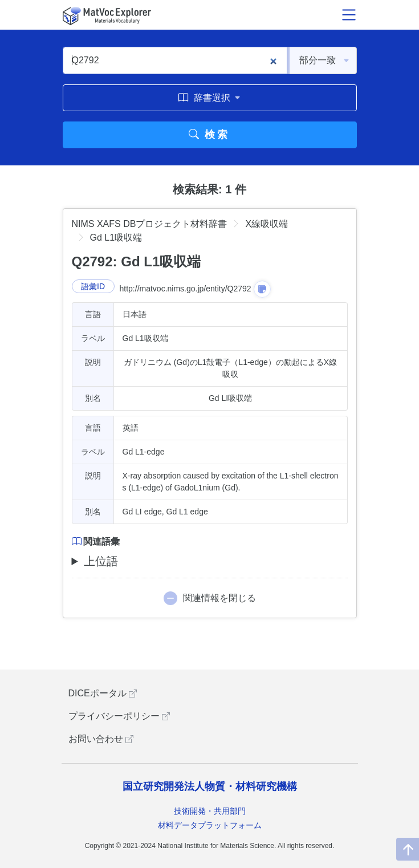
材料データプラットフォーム (210, 825)
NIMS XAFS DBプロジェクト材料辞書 (150, 224)
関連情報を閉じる (219, 598)
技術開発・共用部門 (210, 811)
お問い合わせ (101, 739)
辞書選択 (209, 98)
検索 (209, 135)
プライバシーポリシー (119, 716)
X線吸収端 (267, 224)
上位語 (101, 561)
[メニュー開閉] (349, 15)
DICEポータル (103, 693)
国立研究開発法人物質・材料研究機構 (210, 786)
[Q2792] (175, 60)
